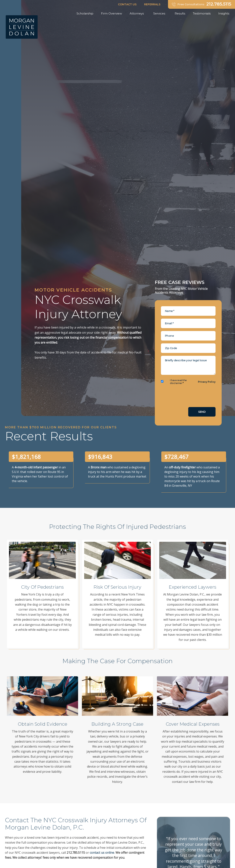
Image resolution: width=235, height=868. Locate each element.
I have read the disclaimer (178, 382)
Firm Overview (111, 13)
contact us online (102, 853)
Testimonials (202, 13)
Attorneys (138, 14)
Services (160, 14)
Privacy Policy (207, 382)
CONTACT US (127, 4)
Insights (225, 14)
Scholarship (85, 13)
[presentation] (190, 397)
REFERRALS (152, 4)
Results (180, 13)
